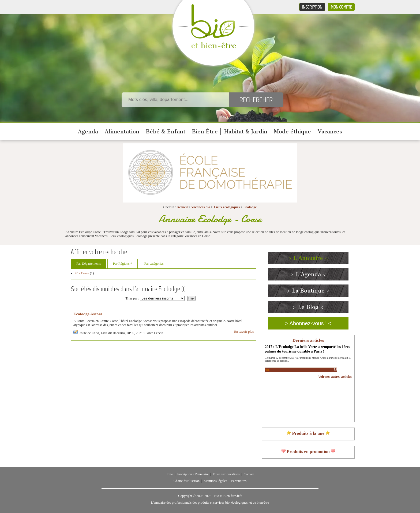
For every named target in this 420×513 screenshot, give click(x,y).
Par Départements (89, 264)
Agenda (88, 132)
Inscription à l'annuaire (193, 474)
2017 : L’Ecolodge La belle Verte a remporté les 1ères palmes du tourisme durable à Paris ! (307, 349)
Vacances (330, 132)
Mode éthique (292, 132)
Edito (169, 474)
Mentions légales (215, 481)
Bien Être (205, 132)
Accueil (182, 207)
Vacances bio (201, 207)
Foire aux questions (226, 474)
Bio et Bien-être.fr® (228, 496)
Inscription (312, 7)
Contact (249, 474)
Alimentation (122, 132)
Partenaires (239, 481)
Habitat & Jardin (246, 132)
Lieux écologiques (227, 207)
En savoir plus (244, 332)
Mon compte (341, 7)
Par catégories (154, 264)
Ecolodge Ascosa (88, 314)
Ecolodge (250, 207)
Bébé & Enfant (166, 132)
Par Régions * (123, 264)
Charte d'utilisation (187, 481)
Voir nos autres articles (335, 377)
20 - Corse (82, 273)
